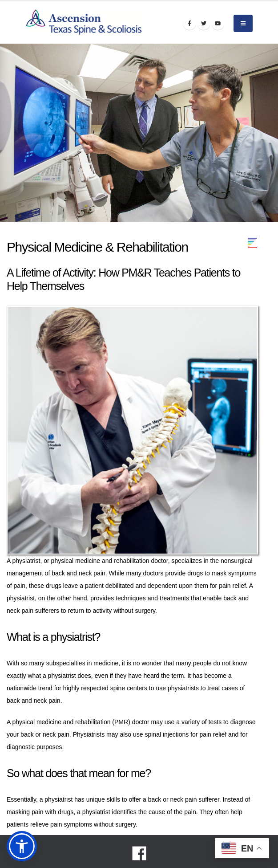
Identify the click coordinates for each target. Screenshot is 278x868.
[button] (22, 846)
